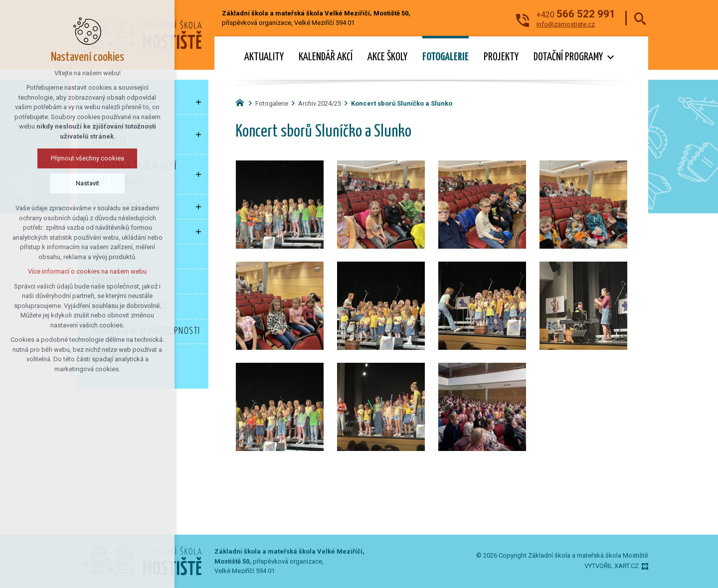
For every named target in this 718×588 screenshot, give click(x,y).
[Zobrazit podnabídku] (610, 58)
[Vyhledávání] (640, 18)
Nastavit (88, 183)
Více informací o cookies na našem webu (87, 271)
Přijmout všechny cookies (88, 158)
